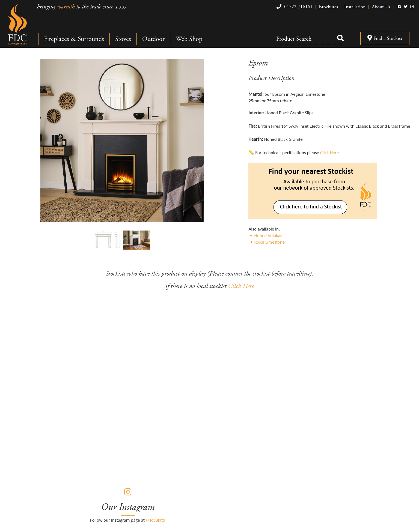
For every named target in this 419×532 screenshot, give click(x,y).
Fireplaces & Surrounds (74, 39)
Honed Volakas (268, 236)
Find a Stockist (385, 38)
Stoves (123, 39)
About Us (381, 7)
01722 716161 (294, 7)
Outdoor (153, 39)
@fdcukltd (155, 520)
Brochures (328, 7)
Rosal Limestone (269, 242)
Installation (355, 7)
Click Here (330, 153)
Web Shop (189, 39)
